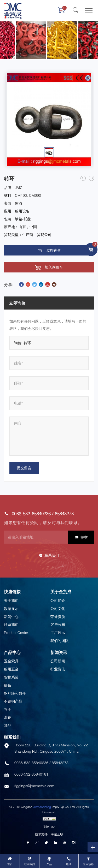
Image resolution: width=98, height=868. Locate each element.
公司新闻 (58, 661)
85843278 (64, 513)
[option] (49, 120)
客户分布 (58, 624)
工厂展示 (58, 632)
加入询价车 (54, 267)
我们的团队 (60, 641)
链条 (8, 685)
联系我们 (52, 555)
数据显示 (11, 608)
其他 (8, 725)
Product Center (16, 632)
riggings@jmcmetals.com (34, 786)
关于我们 (11, 600)
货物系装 (11, 677)
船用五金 (11, 669)
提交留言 (24, 468)
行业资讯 (58, 669)
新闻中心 (11, 617)
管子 (8, 709)
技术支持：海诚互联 (49, 834)
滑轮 (8, 717)
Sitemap (49, 826)
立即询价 (54, 250)
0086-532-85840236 (31, 513)
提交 (84, 537)
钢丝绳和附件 (15, 693)
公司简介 (58, 600)
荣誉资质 (58, 617)
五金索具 (11, 661)
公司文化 (58, 608)
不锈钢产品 (13, 701)
